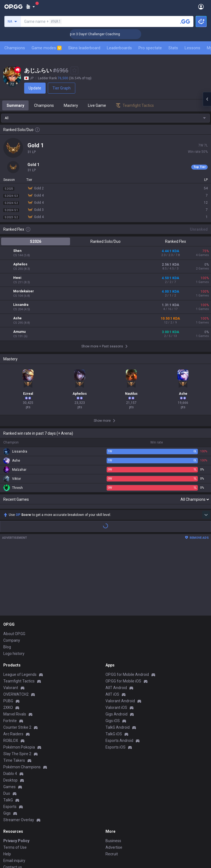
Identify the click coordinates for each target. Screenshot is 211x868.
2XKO (8, 644)
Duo (7, 730)
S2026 (36, 241)
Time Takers (14, 697)
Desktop (10, 717)
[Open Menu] (201, 7)
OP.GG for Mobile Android (127, 611)
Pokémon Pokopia (19, 684)
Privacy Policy (16, 777)
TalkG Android (118, 664)
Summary (15, 105)
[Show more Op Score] (206, 451)
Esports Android (119, 677)
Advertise (114, 784)
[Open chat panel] (207, 99)
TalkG (8, 736)
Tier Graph (62, 88)
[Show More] (30, 7)
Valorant (11, 624)
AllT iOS (112, 631)
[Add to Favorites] (74, 70)
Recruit (112, 790)
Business (113, 777)
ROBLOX (11, 677)
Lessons (192, 48)
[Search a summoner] (185, 21)
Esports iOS (116, 684)
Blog (7, 583)
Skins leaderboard (84, 48)
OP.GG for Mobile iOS (123, 617)
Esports (10, 743)
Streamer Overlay (19, 756)
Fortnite (10, 657)
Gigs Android (116, 651)
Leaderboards (119, 48)
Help (7, 790)
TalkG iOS (114, 670)
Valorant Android (120, 637)
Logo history (14, 590)
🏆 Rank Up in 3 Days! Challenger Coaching (104, 34)
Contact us (13, 804)
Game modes (47, 48)
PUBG (8, 637)
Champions (15, 48)
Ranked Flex (176, 241)
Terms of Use (15, 784)
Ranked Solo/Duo (105, 241)
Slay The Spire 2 (17, 690)
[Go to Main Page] (13, 7)
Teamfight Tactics (19, 617)
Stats (173, 48)
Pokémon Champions (22, 703)
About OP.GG (14, 570)
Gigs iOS (113, 657)
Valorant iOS (116, 644)
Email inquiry (14, 797)
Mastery (71, 105)
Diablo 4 (10, 710)
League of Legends (20, 611)
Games (9, 723)
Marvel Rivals (15, 651)
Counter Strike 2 (17, 664)
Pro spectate (150, 48)
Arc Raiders (13, 670)
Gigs (7, 750)
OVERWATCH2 (16, 631)
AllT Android (116, 624)
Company (12, 577)
